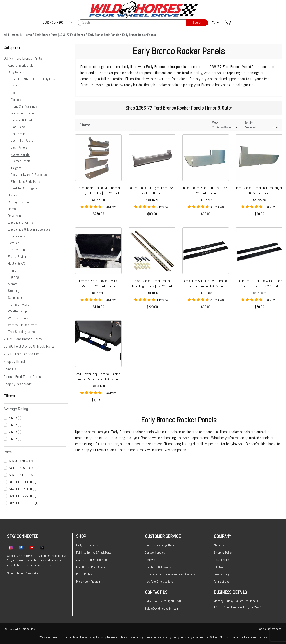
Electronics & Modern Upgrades (29, 229)
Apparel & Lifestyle (21, 65)
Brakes (13, 195)
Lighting (14, 277)
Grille (14, 86)
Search (197, 23)
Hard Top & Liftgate (24, 188)
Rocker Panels (20, 154)
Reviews (150, 560)
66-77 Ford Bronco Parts (23, 58)
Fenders (16, 100)
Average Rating (35, 409)
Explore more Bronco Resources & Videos (170, 574)
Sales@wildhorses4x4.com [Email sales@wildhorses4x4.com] (162, 609)
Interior (13, 270)
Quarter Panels (21, 161)
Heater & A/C (17, 263)
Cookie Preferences (269, 629)
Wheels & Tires (18, 318)
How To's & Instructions (159, 582)
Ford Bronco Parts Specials (92, 567)
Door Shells (18, 134)
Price (35, 452)
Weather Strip (17, 311)
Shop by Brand (14, 361)
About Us (219, 545)
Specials (10, 369)
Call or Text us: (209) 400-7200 (164, 601)
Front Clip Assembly (24, 106)
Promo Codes (84, 574)
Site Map (219, 567)
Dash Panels (19, 147)
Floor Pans (18, 127)
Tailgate (16, 168)
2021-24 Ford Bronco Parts (92, 560)
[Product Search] (132, 23)
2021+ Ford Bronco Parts (23, 354)
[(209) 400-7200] (53, 23)
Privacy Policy (222, 574)
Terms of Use (222, 582)
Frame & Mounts (19, 257)
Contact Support (155, 553)
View (215, 123)
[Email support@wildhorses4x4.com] (71, 23)
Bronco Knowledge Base (160, 545)
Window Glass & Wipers (24, 325)
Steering (14, 291)
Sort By (248, 123)
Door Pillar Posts (22, 140)
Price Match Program (88, 582)
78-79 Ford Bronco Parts (23, 339)
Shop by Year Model (18, 384)
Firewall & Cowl (21, 120)
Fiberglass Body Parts (26, 182)
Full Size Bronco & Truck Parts (94, 553)
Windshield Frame (23, 113)
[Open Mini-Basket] (228, 23)
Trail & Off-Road (19, 304)
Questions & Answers (158, 567)
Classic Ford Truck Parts (22, 377)
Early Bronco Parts (87, 545)
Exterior (13, 243)
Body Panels (16, 72)
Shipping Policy (223, 553)
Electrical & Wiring (21, 222)
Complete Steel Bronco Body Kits (33, 79)
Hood (14, 93)
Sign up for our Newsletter (23, 573)
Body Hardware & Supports (29, 175)
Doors (12, 209)
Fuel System (16, 250)
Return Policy (222, 560)
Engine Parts (17, 236)
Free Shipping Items (21, 332)
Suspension (16, 298)
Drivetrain (14, 216)
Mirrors (13, 284)
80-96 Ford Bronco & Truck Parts (29, 346)
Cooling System (18, 202)
